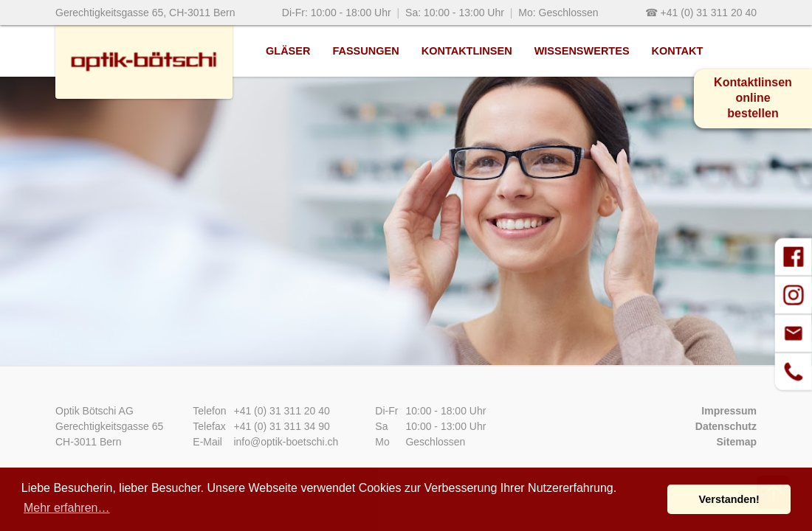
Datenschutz (726, 426)
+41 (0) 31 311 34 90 (281, 426)
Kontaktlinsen (467, 51)
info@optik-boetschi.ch (286, 442)
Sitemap (737, 442)
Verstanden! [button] (729, 499)
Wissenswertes (582, 51)
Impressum (729, 411)
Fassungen (365, 51)
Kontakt (678, 51)
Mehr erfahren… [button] (67, 508)
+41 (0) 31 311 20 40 (281, 411)
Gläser (288, 51)
